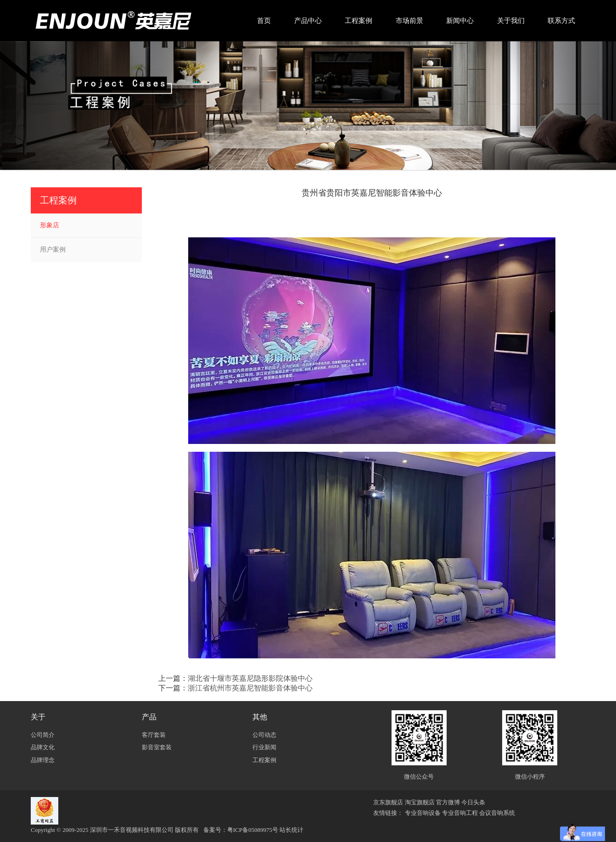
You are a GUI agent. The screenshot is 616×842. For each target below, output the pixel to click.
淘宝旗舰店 (420, 802)
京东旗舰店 (388, 802)
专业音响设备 (423, 813)
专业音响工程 (460, 813)
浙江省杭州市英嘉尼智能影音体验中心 (250, 688)
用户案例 (53, 250)
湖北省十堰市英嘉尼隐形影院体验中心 (250, 678)
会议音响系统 (497, 813)
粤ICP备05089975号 (253, 830)
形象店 (50, 225)
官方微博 (448, 802)
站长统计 (291, 830)
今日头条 (473, 802)
